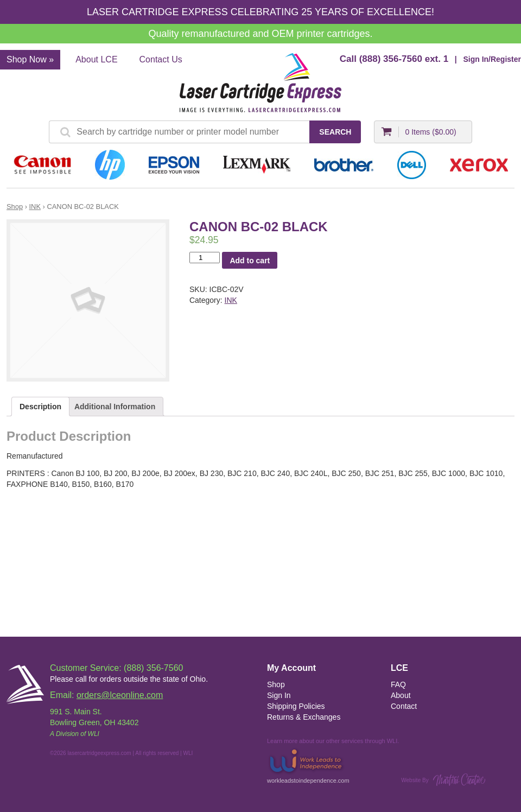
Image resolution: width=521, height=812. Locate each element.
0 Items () (430, 132)
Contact (404, 706)
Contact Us (161, 59)
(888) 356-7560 (391, 59)
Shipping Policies (296, 706)
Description (40, 407)
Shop (15, 207)
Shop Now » (30, 59)
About (401, 695)
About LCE (96, 59)
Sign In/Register (492, 59)
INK (35, 207)
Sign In (279, 695)
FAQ (398, 684)
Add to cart (250, 261)
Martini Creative (459, 780)
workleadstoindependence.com (308, 765)
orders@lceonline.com (120, 695)
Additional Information (115, 407)
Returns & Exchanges (304, 717)
